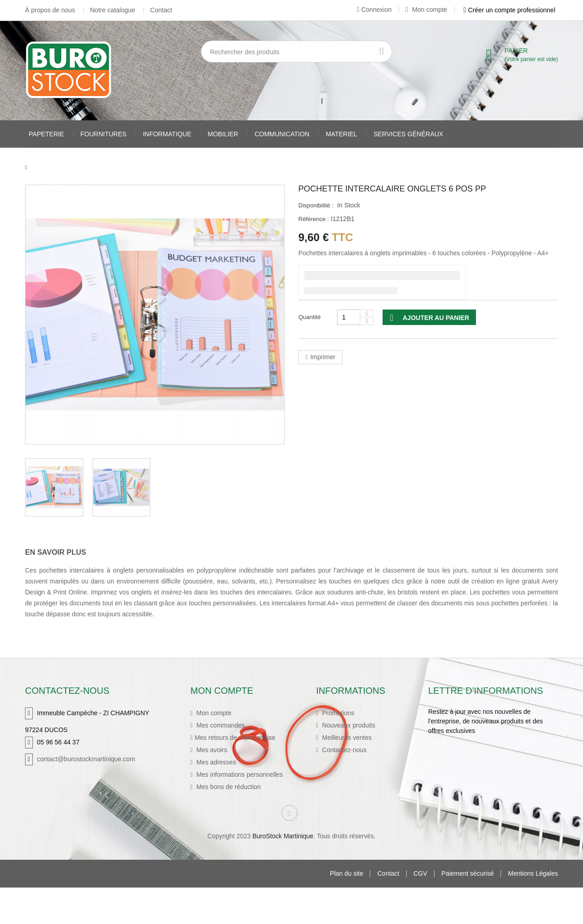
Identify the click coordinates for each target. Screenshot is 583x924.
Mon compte (426, 10)
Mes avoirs (211, 748)
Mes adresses (215, 760)
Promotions (337, 711)
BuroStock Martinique (283, 872)
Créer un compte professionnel (509, 10)
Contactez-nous (343, 748)
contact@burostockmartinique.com (86, 757)
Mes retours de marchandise (235, 735)
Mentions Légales (533, 910)
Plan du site (346, 910)
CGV (420, 910)
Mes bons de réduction (228, 785)
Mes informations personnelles (239, 772)
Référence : (314, 219)
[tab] (62, 552)
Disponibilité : (316, 205)
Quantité (309, 317)
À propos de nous (50, 10)
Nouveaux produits (348, 723)
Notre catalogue (113, 10)
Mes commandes (220, 723)
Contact (161, 10)
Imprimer (323, 357)
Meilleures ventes (346, 735)
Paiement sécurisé (468, 910)
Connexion (374, 10)
